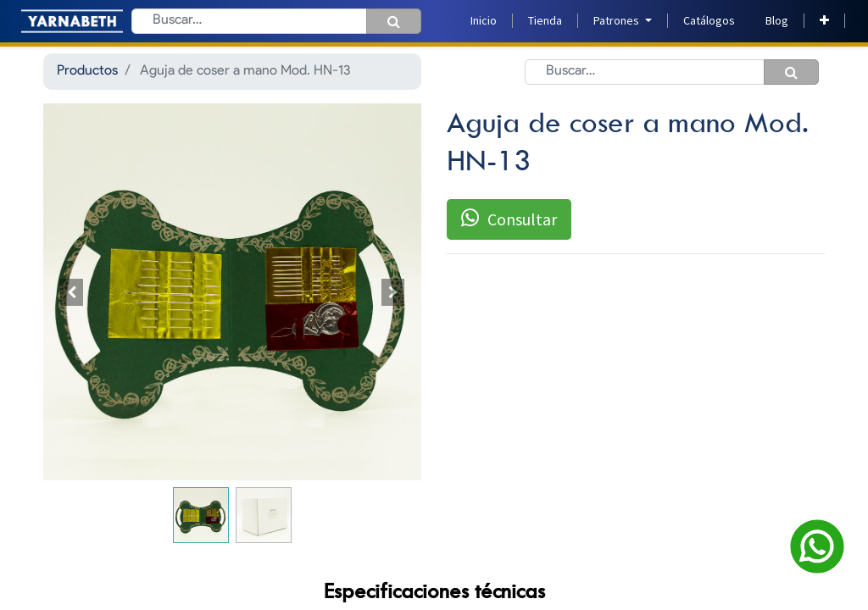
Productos (87, 71)
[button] (824, 21)
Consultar (509, 219)
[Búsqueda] (394, 21)
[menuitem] (484, 21)
